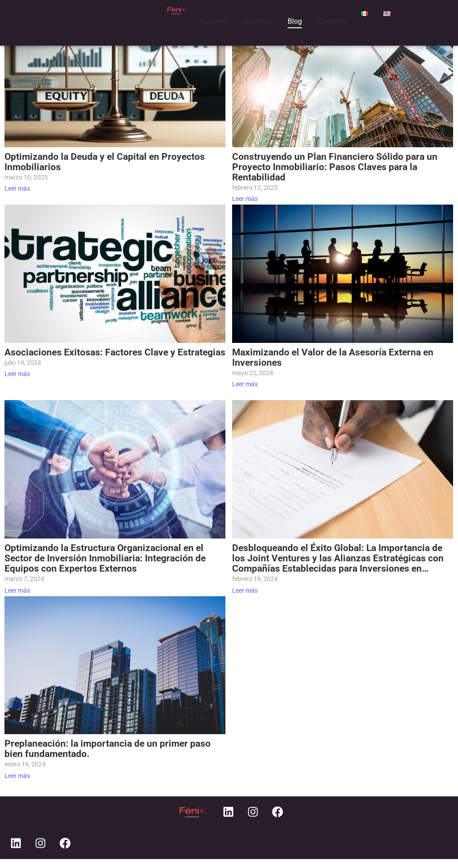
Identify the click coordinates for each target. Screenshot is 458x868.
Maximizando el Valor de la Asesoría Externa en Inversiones (333, 358)
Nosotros (214, 21)
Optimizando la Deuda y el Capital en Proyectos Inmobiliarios (105, 162)
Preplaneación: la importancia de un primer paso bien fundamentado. (108, 749)
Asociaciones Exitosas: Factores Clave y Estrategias (115, 353)
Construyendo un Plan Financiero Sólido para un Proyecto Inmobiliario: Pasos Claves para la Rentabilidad (335, 167)
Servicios (258, 21)
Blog (295, 21)
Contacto (331, 21)
